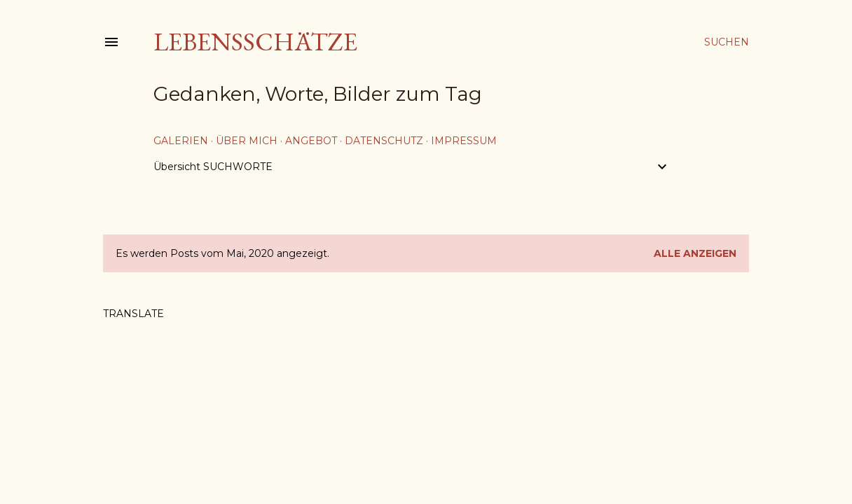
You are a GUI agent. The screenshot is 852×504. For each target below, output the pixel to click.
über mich (247, 141)
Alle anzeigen (695, 253)
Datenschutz (384, 141)
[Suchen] (727, 42)
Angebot (311, 141)
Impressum (464, 141)
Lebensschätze (255, 42)
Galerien (181, 141)
